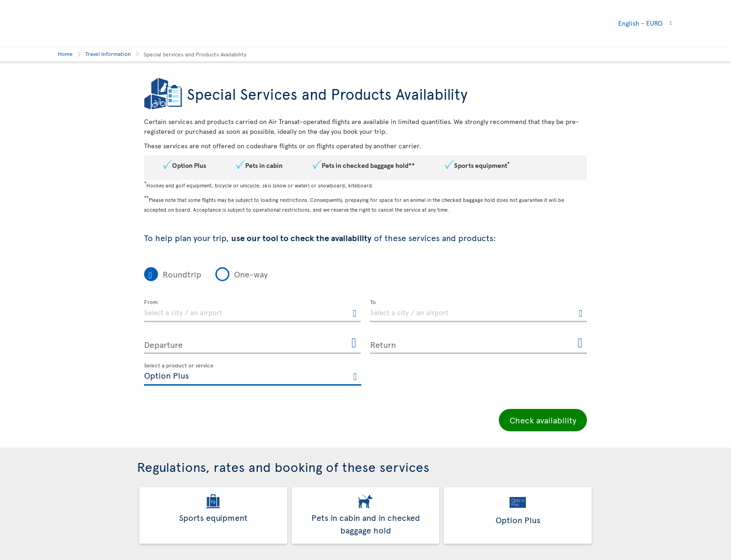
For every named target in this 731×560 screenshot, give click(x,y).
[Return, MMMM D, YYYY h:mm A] (479, 343)
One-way (251, 274)
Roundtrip (182, 274)
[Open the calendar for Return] (580, 343)
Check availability (543, 420)
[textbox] (252, 311)
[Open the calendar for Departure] (354, 343)
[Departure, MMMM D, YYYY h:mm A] (252, 343)
